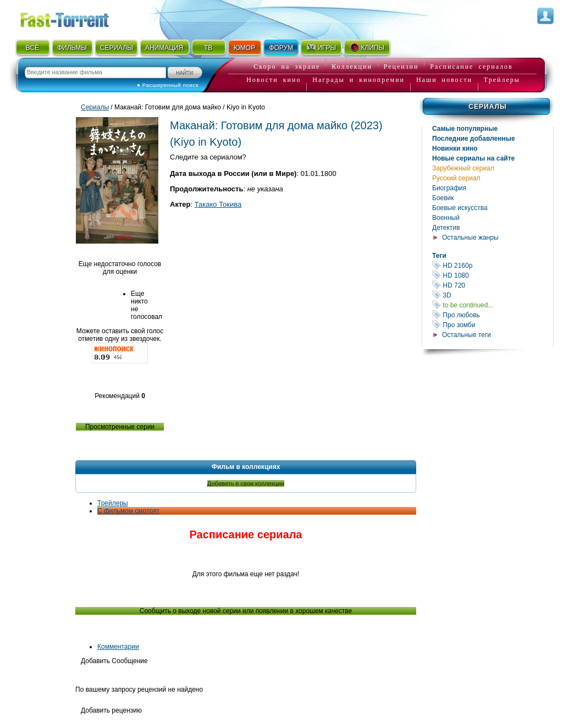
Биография (449, 188)
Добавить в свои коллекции (246, 483)
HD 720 (493, 285)
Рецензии (401, 67)
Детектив (446, 228)
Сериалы (487, 107)
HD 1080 (493, 275)
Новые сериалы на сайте (473, 158)
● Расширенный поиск (168, 85)
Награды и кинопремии (358, 80)
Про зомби (493, 325)
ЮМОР (244, 48)
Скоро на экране (287, 67)
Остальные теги (467, 335)
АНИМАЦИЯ (164, 48)
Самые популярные (465, 129)
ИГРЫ (321, 47)
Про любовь (493, 315)
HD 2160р (493, 265)
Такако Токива (218, 204)
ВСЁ (32, 48)
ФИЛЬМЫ (72, 48)
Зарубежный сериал (463, 168)
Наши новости (444, 80)
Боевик (443, 198)
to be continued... (493, 305)
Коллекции (352, 67)
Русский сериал (456, 178)
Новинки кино (455, 148)
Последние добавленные (474, 139)
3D (493, 295)
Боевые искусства (460, 208)
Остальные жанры (470, 238)
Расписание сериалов (471, 67)
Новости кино (274, 80)
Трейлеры (502, 80)
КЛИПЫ (367, 47)
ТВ (208, 48)
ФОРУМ (281, 48)
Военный (446, 218)
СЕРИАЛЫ (117, 48)
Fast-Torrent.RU (75, 18)
